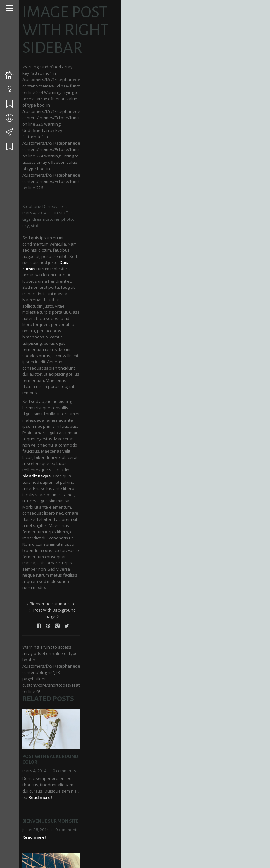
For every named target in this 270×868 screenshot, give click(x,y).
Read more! (78, 512)
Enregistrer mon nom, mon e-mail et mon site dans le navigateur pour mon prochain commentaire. (79, 829)
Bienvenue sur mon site (56, 327)
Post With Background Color (61, 490)
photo (60, 147)
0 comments (67, 498)
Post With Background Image (115, 327)
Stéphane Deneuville (45, 141)
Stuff (115, 141)
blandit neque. (88, 261)
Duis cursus (36, 172)
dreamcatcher (38, 147)
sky (71, 147)
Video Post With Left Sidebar (59, 664)
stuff (80, 147)
